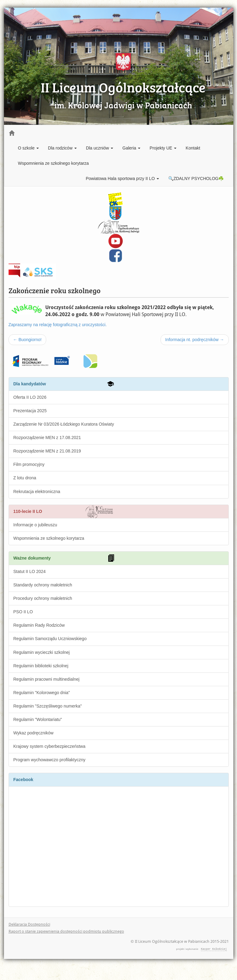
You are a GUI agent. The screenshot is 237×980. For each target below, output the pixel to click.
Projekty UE (163, 148)
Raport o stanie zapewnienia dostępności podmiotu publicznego (66, 931)
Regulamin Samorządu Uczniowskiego (50, 639)
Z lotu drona (25, 478)
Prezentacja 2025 (30, 411)
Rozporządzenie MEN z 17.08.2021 (47, 438)
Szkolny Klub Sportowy (38, 270)
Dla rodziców (62, 148)
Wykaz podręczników (33, 733)
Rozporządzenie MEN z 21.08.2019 (47, 451)
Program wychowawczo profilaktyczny (50, 760)
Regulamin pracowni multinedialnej (46, 679)
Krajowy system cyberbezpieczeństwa (50, 746)
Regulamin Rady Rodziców (39, 625)
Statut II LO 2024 (30, 571)
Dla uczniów (100, 148)
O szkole (28, 148)
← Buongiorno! (27, 340)
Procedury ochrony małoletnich (43, 598)
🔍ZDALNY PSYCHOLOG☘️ (196, 178)
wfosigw (82, 358)
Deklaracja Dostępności (29, 924)
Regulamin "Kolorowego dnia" (42, 693)
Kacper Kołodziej (214, 949)
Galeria (131, 148)
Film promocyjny (29, 464)
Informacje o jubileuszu (35, 525)
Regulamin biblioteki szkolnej (41, 666)
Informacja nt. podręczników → (194, 340)
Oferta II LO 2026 (30, 397)
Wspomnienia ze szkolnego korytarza (54, 163)
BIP (14, 266)
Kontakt (193, 148)
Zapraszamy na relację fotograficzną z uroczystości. (58, 325)
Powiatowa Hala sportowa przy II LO (122, 178)
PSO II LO (23, 612)
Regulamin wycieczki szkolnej (42, 652)
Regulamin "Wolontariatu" (38, 719)
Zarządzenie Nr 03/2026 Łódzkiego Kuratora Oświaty (64, 424)
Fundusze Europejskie (30, 358)
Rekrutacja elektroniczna (37, 492)
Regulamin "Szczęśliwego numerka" (48, 706)
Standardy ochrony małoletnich (43, 585)
